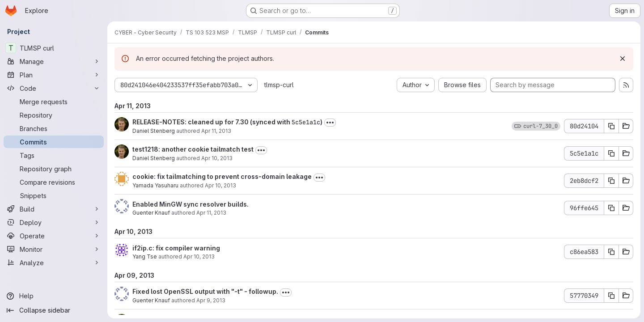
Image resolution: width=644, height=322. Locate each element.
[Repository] (54, 115)
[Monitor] (54, 249)
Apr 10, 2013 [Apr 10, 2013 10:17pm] (220, 185)
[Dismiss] (623, 59)
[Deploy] (54, 222)
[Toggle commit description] (330, 123)
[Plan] (54, 75)
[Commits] (54, 142)
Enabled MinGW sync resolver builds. (191, 204)
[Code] (54, 88)
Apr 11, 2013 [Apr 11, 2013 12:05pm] (211, 213)
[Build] (54, 209)
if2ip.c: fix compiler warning (176, 248)
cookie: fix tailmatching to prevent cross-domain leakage (222, 176)
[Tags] (54, 155)
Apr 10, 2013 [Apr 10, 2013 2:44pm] (199, 256)
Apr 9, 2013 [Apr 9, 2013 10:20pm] (211, 300)
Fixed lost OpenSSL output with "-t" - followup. (205, 291)
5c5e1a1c (306, 122)
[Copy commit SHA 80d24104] (611, 126)
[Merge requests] (54, 102)
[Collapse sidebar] (54, 310)
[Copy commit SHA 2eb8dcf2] (611, 181)
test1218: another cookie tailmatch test (193, 149)
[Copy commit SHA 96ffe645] (611, 208)
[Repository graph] (54, 169)
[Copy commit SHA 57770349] (611, 296)
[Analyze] (54, 263)
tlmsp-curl (279, 85)
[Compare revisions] (54, 182)
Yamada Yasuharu (155, 185)
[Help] (54, 296)
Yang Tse (145, 256)
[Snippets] (54, 195)
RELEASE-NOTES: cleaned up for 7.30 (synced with (212, 122)
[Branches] (54, 128)
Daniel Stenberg (154, 131)
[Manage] (54, 61)
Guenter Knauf (151, 213)
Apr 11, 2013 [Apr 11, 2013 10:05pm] (216, 131)
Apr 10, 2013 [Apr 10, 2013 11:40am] (217, 158)
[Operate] (54, 236)
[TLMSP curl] (54, 48)
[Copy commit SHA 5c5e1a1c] (611, 153)
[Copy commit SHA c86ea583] (611, 252)
